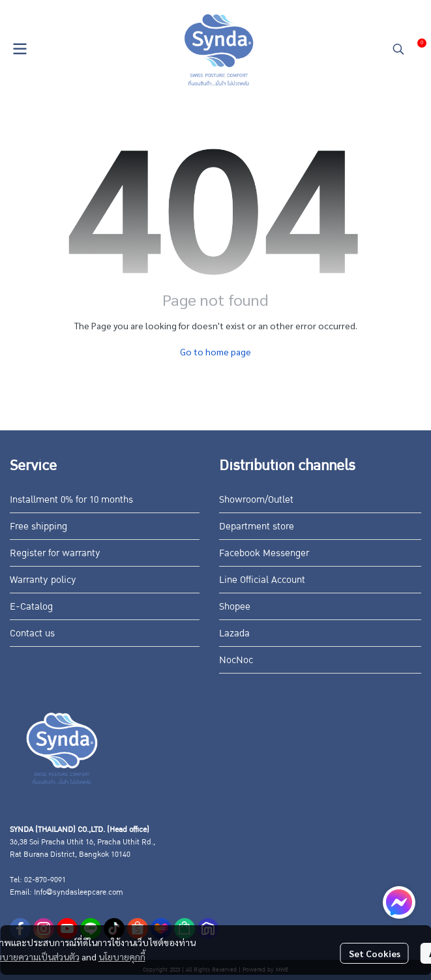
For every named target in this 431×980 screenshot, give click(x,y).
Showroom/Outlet (256, 499)
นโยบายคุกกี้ (122, 957)
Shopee (235, 606)
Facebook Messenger (264, 553)
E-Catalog (31, 606)
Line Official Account (262, 580)
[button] (398, 49)
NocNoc (236, 660)
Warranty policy (43, 580)
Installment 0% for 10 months (71, 499)
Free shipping (38, 526)
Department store (257, 526)
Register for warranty (55, 553)
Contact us (32, 633)
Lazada (234, 633)
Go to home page (215, 351)
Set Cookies (375, 953)
